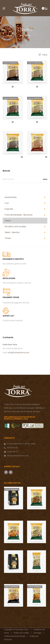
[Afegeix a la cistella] (21, 157)
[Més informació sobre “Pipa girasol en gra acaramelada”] (13, 511)
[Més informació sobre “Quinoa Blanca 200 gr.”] (37, 122)
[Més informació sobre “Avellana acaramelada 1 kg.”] (13, 609)
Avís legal (38, 633)
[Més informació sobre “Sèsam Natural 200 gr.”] (37, 86)
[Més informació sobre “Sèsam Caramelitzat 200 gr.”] (13, 86)
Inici (21, 36)
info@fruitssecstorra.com (19, 353)
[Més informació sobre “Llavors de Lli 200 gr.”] (13, 122)
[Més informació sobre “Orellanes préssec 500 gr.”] (37, 609)
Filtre (43, 55)
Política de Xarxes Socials (15, 636)
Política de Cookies (21, 633)
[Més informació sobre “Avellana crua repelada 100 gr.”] (37, 575)
